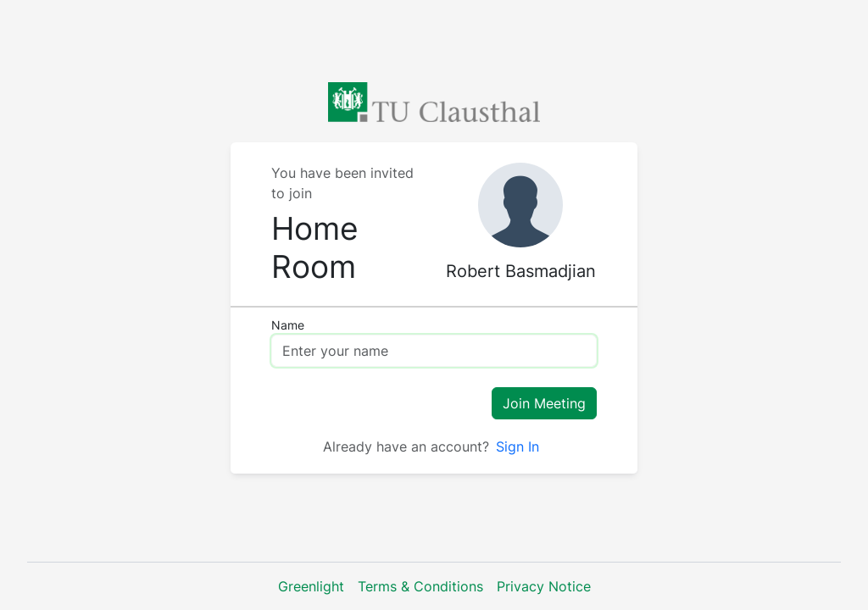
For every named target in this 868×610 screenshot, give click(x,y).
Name (288, 325)
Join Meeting (544, 403)
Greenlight (311, 586)
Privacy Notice (544, 586)
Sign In (517, 446)
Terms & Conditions (420, 586)
